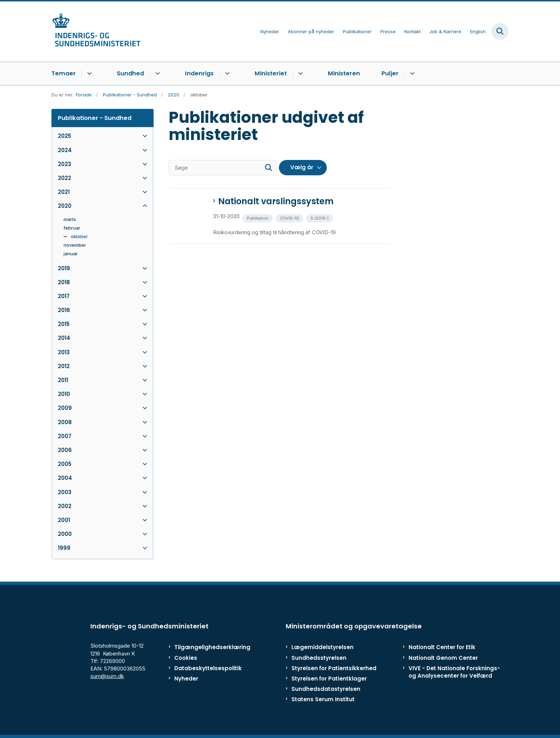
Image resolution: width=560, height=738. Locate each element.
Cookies (186, 658)
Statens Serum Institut (323, 699)
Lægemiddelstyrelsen (322, 647)
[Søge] (222, 168)
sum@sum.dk (107, 676)
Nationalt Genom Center (443, 658)
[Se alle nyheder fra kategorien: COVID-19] (290, 218)
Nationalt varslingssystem (276, 201)
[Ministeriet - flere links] (299, 74)
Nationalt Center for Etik (442, 647)
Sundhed (130, 73)
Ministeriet (271, 73)
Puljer (390, 73)
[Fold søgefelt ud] (500, 31)
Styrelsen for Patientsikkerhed (334, 668)
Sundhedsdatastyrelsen (326, 689)
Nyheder (186, 679)
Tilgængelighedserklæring (205, 647)
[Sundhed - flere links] (157, 74)
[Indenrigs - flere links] (226, 74)
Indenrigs (199, 73)
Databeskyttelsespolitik (205, 668)
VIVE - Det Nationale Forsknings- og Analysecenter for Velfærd (454, 672)
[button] (143, 136)
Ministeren (344, 73)
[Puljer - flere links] (411, 74)
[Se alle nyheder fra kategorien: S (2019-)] (320, 218)
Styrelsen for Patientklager (329, 679)
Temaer (64, 73)
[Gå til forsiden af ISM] (96, 31)
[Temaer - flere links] (88, 74)
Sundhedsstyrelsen (319, 658)
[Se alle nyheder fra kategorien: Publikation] (258, 218)
